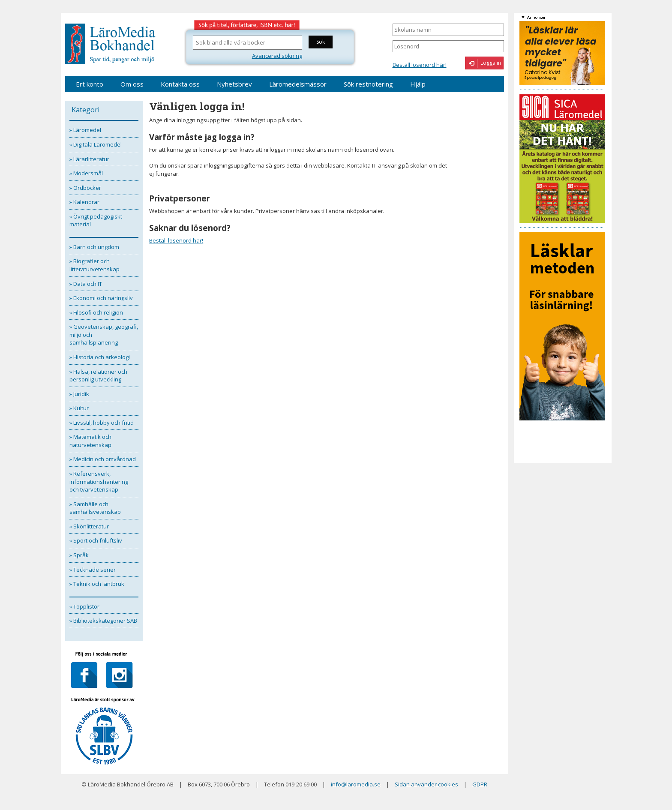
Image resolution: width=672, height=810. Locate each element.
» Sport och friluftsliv (96, 540)
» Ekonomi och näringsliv (101, 298)
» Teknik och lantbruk (97, 584)
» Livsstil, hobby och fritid (102, 423)
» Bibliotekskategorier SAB (103, 621)
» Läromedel (85, 130)
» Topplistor (84, 606)
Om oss (132, 84)
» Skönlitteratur (89, 526)
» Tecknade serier (93, 570)
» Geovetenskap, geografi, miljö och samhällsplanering (104, 334)
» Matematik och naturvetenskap (90, 441)
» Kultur (79, 408)
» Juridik (79, 394)
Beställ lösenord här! (420, 65)
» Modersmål (86, 173)
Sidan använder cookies (426, 784)
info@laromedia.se (356, 784)
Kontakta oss (180, 84)
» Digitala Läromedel (96, 144)
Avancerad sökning (277, 56)
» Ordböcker (85, 188)
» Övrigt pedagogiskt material (96, 220)
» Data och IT (86, 284)
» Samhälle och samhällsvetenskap (95, 508)
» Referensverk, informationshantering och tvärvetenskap (99, 481)
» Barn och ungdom (94, 247)
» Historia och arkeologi (100, 357)
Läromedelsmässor (298, 84)
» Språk (79, 555)
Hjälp (418, 84)
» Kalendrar (84, 202)
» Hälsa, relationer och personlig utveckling (98, 376)
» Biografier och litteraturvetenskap (94, 265)
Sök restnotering (368, 84)
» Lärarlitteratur (89, 159)
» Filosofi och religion (96, 312)
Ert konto (90, 84)
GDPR (480, 784)
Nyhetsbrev (234, 84)
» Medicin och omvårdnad (103, 459)
